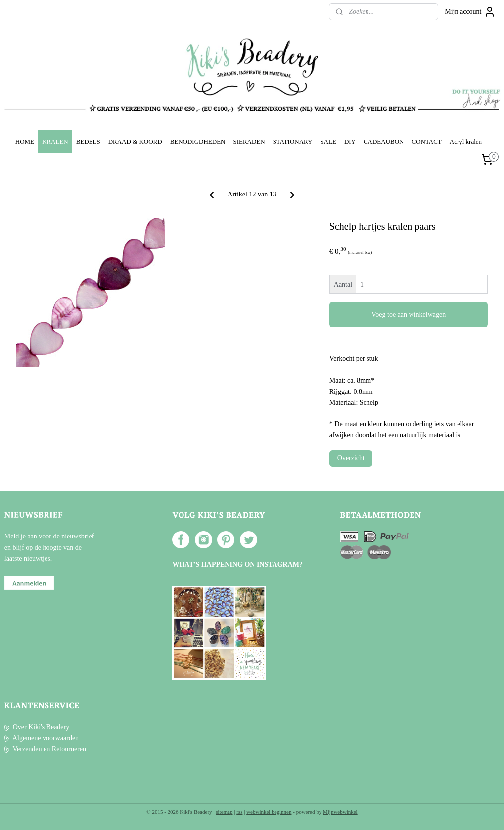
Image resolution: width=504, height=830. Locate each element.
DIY (350, 141)
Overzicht (351, 458)
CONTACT (426, 141)
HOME (25, 141)
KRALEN (55, 141)
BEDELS (88, 141)
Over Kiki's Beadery (41, 727)
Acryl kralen (466, 141)
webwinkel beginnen (269, 812)
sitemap (224, 812)
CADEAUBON (384, 141)
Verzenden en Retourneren (49, 749)
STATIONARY (293, 141)
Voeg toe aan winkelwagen (409, 315)
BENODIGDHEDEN (198, 141)
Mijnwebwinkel (340, 812)
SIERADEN (249, 141)
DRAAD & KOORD (135, 141)
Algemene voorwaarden (46, 738)
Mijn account (470, 12)
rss (239, 812)
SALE (328, 141)
